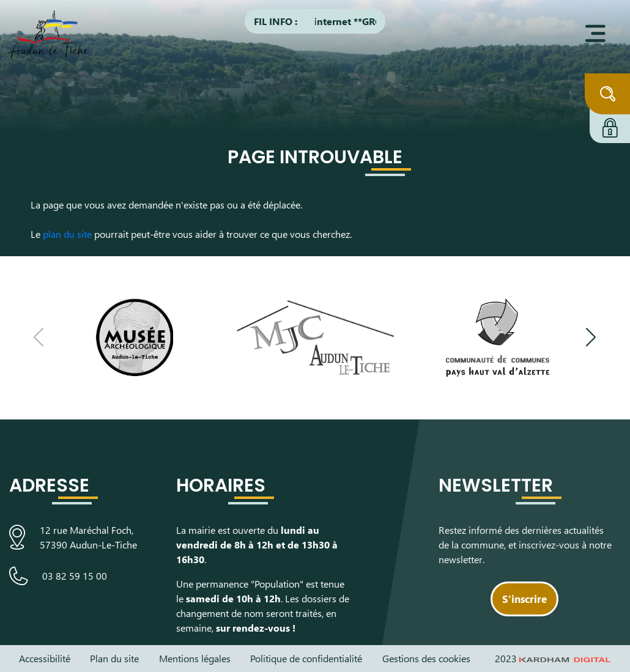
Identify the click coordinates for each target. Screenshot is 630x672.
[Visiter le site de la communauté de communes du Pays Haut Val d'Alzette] (498, 338)
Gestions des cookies (426, 658)
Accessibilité (45, 658)
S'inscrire (524, 599)
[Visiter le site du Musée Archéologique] (134, 338)
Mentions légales (195, 658)
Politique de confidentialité (306, 658)
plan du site (67, 234)
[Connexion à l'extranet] (610, 126)
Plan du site (114, 658)
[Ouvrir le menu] (595, 34)
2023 (553, 658)
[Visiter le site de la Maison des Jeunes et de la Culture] (315, 338)
